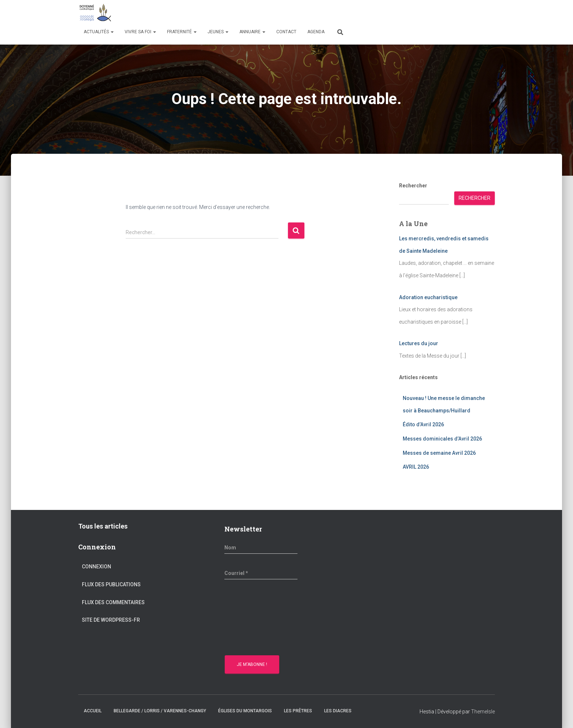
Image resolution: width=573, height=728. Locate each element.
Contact (286, 32)
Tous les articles (103, 526)
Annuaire (252, 32)
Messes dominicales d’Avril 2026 (442, 439)
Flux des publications (111, 584)
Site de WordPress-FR (111, 620)
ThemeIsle (483, 712)
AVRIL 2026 (416, 467)
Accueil (93, 711)
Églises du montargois (245, 711)
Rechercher (413, 186)
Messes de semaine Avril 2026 (439, 453)
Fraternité (182, 32)
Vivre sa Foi (140, 32)
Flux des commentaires (113, 602)
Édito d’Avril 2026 (423, 424)
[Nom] (261, 548)
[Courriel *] (261, 573)
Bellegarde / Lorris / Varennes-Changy (160, 711)
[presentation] (254, 618)
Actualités (99, 32)
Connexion (96, 567)
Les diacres (338, 711)
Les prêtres (298, 711)
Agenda (316, 32)
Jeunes (218, 32)
